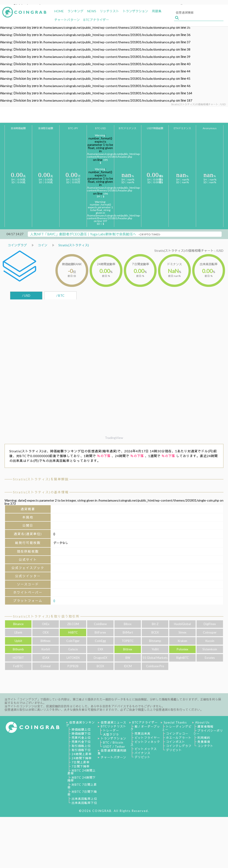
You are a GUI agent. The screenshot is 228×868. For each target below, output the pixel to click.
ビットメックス (146, 749)
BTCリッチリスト (114, 726)
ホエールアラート (179, 738)
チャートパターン (114, 757)
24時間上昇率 (82, 754)
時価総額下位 (81, 734)
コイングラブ (17, 245)
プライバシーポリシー (208, 732)
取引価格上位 (81, 746)
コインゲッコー (177, 734)
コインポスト (176, 742)
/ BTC (60, 295)
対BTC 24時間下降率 (82, 779)
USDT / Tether (114, 747)
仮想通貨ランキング (80, 724)
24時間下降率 (82, 758)
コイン (43, 245)
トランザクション (114, 738)
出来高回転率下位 (84, 803)
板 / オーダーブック (145, 728)
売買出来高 (142, 734)
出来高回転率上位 (84, 799)
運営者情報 (205, 726)
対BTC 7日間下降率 (82, 793)
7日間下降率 (81, 766)
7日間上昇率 (81, 762)
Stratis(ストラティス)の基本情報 (41, 492)
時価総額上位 (81, 729)
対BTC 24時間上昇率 (82, 772)
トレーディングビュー (177, 728)
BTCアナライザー (145, 722)
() (54, 601)
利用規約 (204, 738)
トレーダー (111, 730)
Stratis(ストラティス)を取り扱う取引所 (46, 616)
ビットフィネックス (145, 743)
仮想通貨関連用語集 (112, 752)
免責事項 (204, 742)
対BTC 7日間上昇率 (82, 786)
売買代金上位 (81, 738)
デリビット (142, 757)
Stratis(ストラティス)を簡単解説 (41, 479)
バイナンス (142, 753)
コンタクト (205, 746)
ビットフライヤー (147, 738)
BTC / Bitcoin (113, 742)
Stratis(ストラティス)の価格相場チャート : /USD (189, 251)
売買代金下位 (81, 742)
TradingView (114, 438)
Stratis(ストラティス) (74, 245)
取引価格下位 (81, 750)
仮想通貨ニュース (114, 722)
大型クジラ (111, 734)
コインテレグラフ (179, 746)
